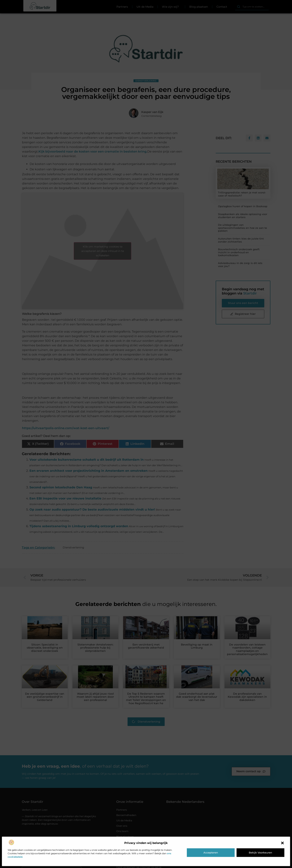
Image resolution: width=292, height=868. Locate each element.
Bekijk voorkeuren (260, 853)
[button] (282, 843)
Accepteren (211, 853)
